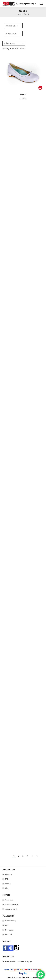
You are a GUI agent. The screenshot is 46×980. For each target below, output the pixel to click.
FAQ (7, 879)
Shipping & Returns (12, 904)
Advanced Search (11, 909)
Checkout (9, 935)
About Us (9, 874)
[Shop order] (14, 43)
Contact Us (9, 900)
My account (9, 930)
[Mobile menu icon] (41, 4)
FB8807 (23, 94)
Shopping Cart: (26, 4)
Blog (7, 888)
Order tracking (10, 921)
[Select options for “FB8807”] (40, 88)
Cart (7, 925)
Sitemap (8, 884)
